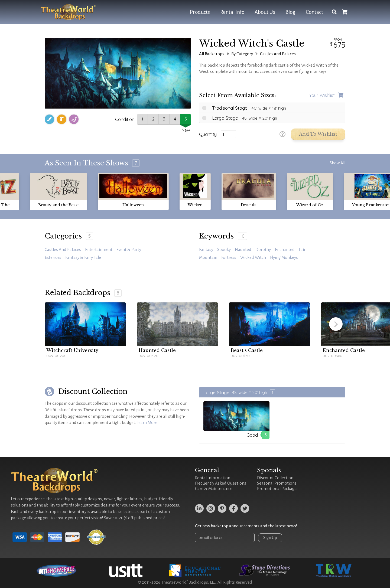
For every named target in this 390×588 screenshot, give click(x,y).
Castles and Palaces (278, 54)
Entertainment (99, 250)
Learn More (147, 423)
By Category (242, 54)
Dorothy (263, 250)
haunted (243, 250)
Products (200, 12)
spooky (224, 250)
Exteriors (53, 257)
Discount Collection (275, 478)
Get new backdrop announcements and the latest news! (246, 526)
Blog (290, 12)
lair (302, 250)
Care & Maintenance (214, 489)
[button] (336, 324)
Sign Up (270, 538)
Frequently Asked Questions (221, 483)
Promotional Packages (278, 489)
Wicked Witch (253, 257)
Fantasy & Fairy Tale (83, 257)
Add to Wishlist (318, 134)
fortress (229, 257)
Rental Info (232, 12)
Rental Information (213, 478)
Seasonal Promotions (277, 483)
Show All (337, 163)
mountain (208, 257)
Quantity (208, 134)
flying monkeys (284, 257)
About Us (265, 12)
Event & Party (129, 250)
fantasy (206, 250)
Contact (314, 12)
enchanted (285, 250)
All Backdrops (212, 54)
